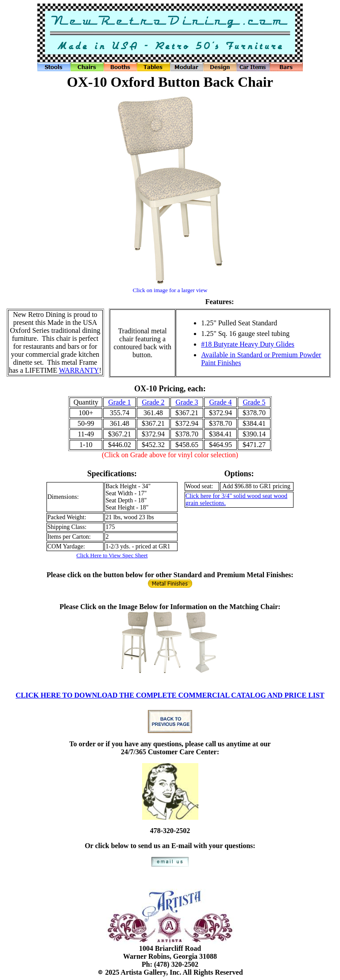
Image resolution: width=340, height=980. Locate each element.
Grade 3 (187, 402)
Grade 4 (220, 402)
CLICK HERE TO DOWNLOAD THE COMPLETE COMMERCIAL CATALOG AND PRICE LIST (170, 695)
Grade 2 (153, 402)
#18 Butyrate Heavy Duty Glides (248, 344)
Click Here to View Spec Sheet (112, 555)
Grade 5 (254, 402)
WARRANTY (79, 370)
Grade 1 (119, 402)
